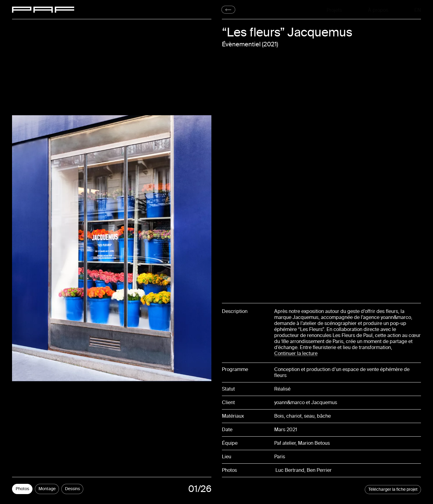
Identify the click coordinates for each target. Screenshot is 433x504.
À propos (378, 9)
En (418, 10)
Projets (334, 9)
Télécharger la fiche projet (393, 489)
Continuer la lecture (296, 353)
